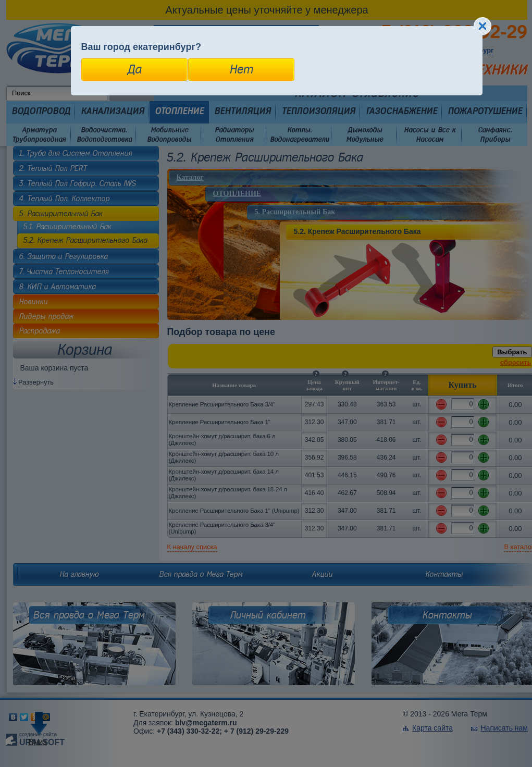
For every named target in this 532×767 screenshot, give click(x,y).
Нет (241, 69)
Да (134, 69)
